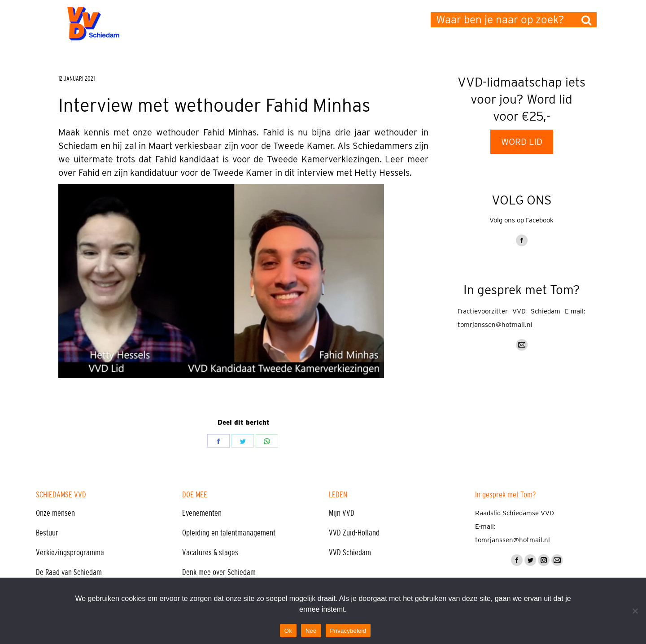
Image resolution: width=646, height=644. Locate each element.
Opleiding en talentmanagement (229, 533)
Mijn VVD (342, 513)
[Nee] (635, 611)
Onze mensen (55, 513)
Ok (288, 631)
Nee (311, 631)
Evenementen (202, 513)
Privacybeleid (348, 631)
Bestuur (47, 533)
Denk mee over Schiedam (219, 572)
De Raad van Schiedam (69, 572)
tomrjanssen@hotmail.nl (495, 325)
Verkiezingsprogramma (70, 553)
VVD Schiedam (350, 553)
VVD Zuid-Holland (354, 533)
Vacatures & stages (210, 553)
